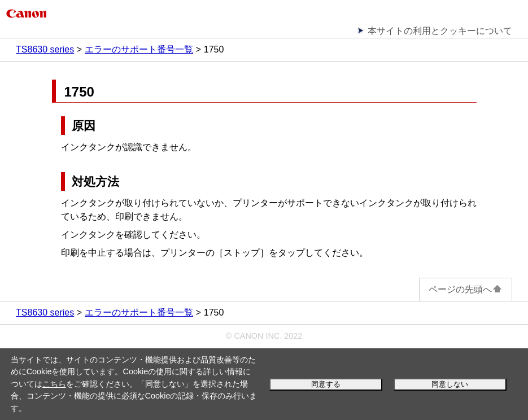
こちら (54, 384)
